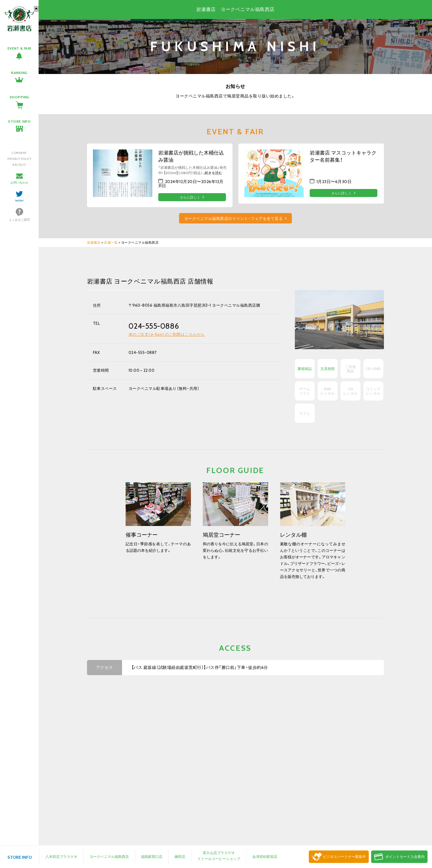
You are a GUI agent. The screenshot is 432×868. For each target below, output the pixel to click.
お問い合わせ (19, 183)
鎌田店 (180, 857)
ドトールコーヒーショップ (219, 859)
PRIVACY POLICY (19, 159)
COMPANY (19, 153)
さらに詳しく (190, 197)
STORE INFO (19, 121)
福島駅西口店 (152, 857)
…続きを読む (212, 173)
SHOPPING (19, 97)
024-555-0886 (154, 326)
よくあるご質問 (19, 220)
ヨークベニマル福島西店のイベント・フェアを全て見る (234, 219)
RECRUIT (19, 165)
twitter (19, 200)
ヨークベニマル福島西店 (109, 857)
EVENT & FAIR (19, 48)
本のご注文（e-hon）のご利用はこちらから (167, 334)
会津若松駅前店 (265, 857)
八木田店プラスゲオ (61, 857)
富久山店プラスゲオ (219, 853)
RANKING (19, 73)
